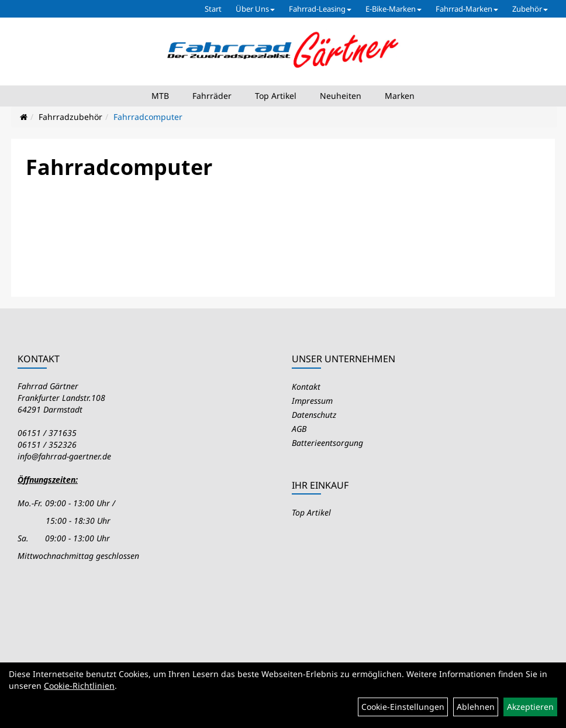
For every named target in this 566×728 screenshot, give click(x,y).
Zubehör (530, 9)
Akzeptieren (530, 707)
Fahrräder (212, 96)
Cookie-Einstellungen (403, 707)
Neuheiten (341, 96)
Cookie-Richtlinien (79, 686)
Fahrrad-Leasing (320, 9)
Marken (400, 96)
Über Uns (255, 9)
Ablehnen (476, 707)
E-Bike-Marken (394, 9)
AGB (299, 429)
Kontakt (306, 387)
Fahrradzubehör (70, 117)
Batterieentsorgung (327, 443)
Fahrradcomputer (148, 117)
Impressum (312, 401)
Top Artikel (276, 96)
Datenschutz (314, 415)
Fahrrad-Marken (467, 9)
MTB (160, 96)
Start (213, 9)
